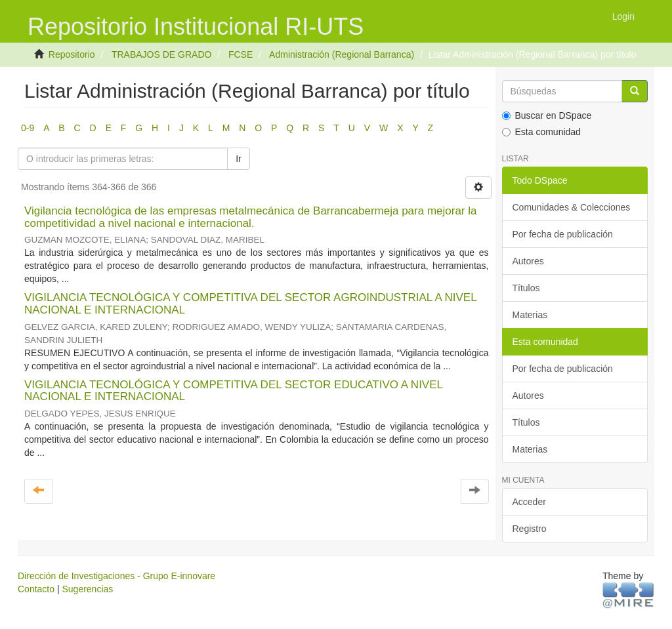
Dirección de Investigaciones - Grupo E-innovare (116, 576)
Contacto (36, 589)
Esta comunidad (541, 132)
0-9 (28, 128)
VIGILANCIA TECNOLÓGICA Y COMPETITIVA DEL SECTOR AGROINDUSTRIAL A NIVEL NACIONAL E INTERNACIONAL (250, 304)
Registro (530, 529)
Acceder (529, 502)
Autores (528, 261)
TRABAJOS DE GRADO (161, 54)
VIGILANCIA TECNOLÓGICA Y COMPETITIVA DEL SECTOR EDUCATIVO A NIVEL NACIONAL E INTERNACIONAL (233, 391)
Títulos (526, 288)
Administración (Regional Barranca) (342, 54)
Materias (530, 315)
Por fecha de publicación (563, 234)
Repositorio (72, 54)
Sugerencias (87, 589)
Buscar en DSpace (547, 115)
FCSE (241, 54)
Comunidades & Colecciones (572, 207)
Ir (239, 159)
